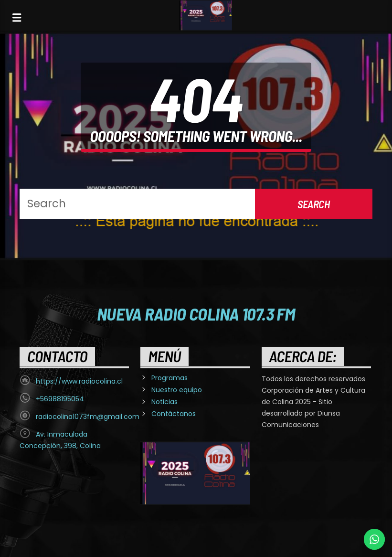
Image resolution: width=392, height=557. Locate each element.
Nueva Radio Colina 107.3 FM (196, 313)
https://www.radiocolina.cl (79, 381)
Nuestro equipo (177, 390)
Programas (170, 378)
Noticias (164, 402)
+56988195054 (60, 399)
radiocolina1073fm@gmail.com (88, 417)
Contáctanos (174, 414)
